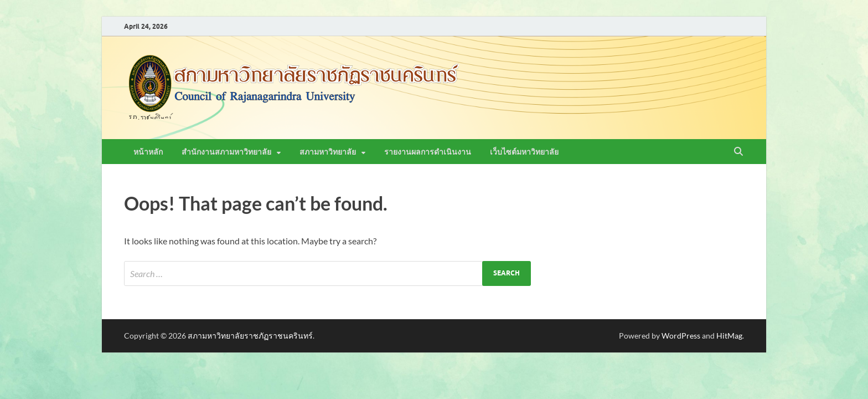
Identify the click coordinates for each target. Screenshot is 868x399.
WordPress (681, 336)
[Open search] (738, 152)
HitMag (729, 336)
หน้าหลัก (148, 152)
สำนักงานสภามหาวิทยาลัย (226, 152)
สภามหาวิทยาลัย (328, 152)
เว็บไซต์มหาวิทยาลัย (524, 152)
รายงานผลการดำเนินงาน (428, 152)
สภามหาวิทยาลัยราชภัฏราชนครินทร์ (250, 336)
